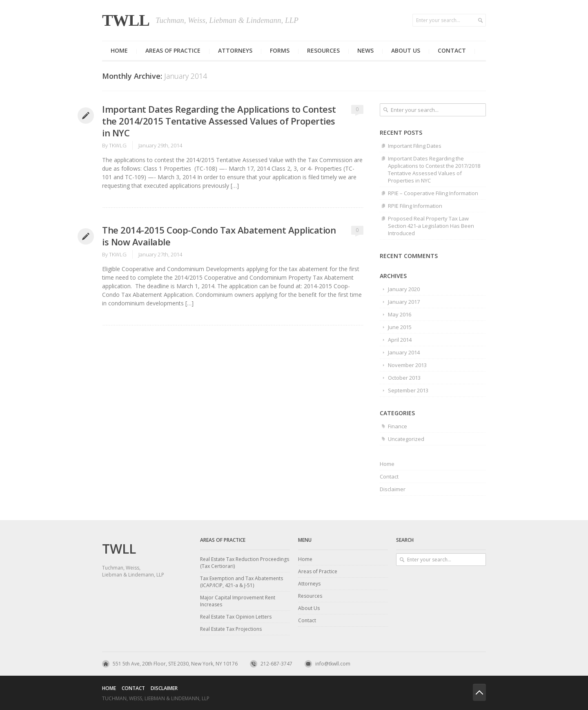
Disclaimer (393, 489)
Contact (452, 50)
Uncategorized (406, 439)
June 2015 (400, 327)
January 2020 (404, 289)
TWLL (126, 20)
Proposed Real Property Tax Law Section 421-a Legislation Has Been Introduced (431, 226)
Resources (323, 50)
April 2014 (400, 340)
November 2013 (407, 365)
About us (406, 50)
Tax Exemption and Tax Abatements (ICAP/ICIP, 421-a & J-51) (242, 582)
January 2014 (404, 352)
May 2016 (400, 314)
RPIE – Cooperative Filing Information (433, 193)
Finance (398, 426)
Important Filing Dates (415, 146)
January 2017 (404, 302)
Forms (280, 50)
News (365, 50)
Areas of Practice (173, 50)
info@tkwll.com (333, 664)
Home (119, 50)
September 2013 (408, 390)
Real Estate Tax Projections (231, 629)
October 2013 (404, 378)
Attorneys (235, 50)
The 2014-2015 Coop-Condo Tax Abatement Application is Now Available (219, 236)
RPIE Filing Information (415, 206)
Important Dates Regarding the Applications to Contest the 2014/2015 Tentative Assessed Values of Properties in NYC (219, 121)
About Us (309, 608)
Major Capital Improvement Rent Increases (238, 601)
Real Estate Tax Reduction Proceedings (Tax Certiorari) (245, 563)
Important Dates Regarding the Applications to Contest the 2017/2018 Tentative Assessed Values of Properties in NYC (434, 169)
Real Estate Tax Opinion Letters (236, 617)
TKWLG (118, 145)
